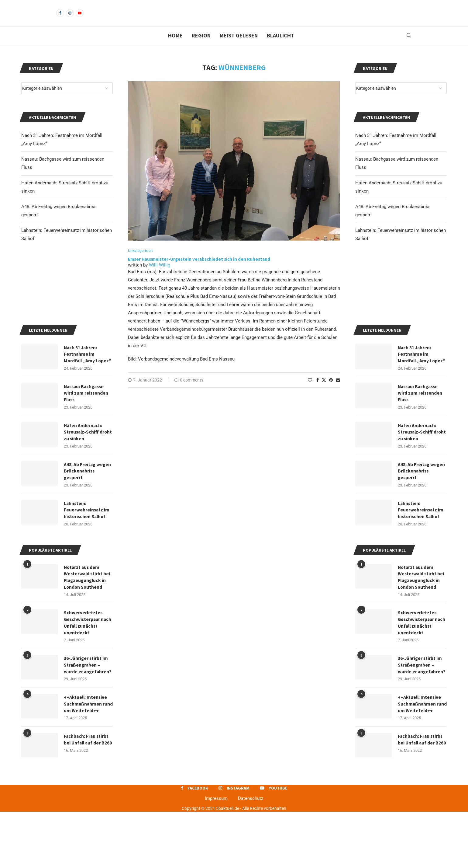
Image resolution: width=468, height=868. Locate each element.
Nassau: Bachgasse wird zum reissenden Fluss (420, 442)
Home (175, 46)
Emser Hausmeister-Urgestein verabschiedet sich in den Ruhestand (199, 270)
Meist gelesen (239, 46)
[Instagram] (70, 18)
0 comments (189, 391)
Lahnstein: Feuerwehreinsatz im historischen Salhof (421, 561)
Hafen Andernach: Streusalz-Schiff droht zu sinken (417, 481)
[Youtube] (80, 18)
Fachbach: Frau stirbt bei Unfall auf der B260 (421, 797)
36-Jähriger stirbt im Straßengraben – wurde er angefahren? (422, 718)
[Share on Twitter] (324, 390)
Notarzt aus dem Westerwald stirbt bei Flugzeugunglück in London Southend (422, 628)
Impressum (216, 855)
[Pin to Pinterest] (331, 391)
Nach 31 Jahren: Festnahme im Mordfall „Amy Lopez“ (415, 399)
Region (201, 46)
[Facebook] (60, 18)
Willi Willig (160, 276)
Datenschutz (251, 855)
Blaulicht (280, 46)
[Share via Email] (338, 391)
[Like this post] (310, 391)
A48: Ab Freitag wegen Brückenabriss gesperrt (422, 521)
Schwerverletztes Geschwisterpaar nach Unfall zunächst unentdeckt (421, 675)
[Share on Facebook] (318, 391)
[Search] (409, 46)
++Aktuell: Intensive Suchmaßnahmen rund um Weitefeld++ (421, 757)
